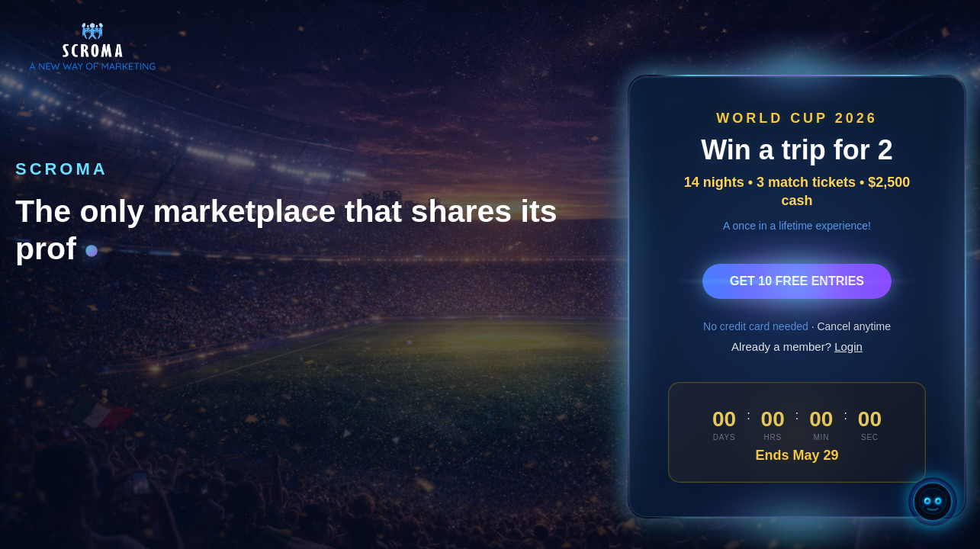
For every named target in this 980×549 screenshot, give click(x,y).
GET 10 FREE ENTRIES (797, 281)
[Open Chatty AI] (933, 502)
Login (848, 347)
